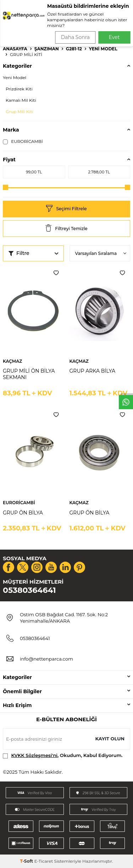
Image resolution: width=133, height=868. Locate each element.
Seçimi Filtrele (66, 209)
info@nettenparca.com (46, 659)
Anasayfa (15, 49)
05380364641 (29, 590)
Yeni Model (103, 49)
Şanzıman (47, 49)
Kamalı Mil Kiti (21, 100)
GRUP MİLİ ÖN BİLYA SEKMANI (29, 374)
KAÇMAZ (12, 361)
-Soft (27, 861)
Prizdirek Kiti (19, 89)
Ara (118, 28)
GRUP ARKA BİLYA (92, 371)
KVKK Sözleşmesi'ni (34, 755)
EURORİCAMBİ (23, 141)
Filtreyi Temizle (66, 229)
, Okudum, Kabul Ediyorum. (63, 755)
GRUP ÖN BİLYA (23, 513)
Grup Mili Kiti (19, 112)
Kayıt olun (110, 739)
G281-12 (74, 49)
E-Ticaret (44, 861)
